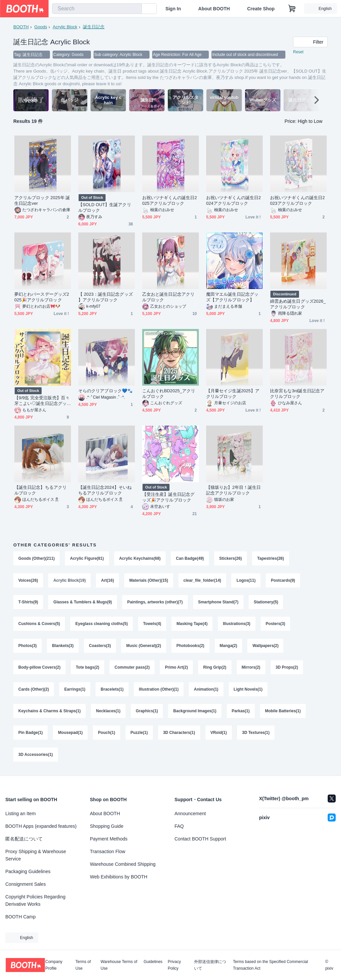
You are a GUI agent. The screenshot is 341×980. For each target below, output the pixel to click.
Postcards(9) (283, 580)
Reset (298, 52)
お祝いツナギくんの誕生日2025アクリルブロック (170, 200)
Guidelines (153, 962)
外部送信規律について (210, 965)
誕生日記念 (94, 27)
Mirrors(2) (251, 668)
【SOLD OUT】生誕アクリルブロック (105, 207)
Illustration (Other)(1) (159, 690)
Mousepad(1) (70, 734)
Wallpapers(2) (265, 646)
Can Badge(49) (190, 558)
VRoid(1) (219, 734)
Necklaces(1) (108, 712)
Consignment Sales (25, 884)
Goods (41, 27)
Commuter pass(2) (132, 668)
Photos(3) (27, 646)
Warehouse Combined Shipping (123, 864)
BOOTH (21, 27)
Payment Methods (109, 839)
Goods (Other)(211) (36, 558)
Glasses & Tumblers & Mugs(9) (83, 602)
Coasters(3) (100, 646)
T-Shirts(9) (28, 602)
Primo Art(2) (177, 668)
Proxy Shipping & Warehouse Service (36, 855)
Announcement (190, 814)
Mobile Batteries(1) (283, 712)
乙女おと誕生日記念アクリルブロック (168, 297)
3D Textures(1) (256, 734)
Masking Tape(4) (192, 624)
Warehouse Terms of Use (119, 965)
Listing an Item (20, 814)
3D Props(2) (287, 668)
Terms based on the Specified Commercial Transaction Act (270, 965)
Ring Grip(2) (215, 668)
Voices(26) (28, 580)
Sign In (173, 9)
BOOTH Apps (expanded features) (41, 826)
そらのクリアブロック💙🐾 (105, 391)
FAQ (179, 826)
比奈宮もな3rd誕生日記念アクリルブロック (297, 394)
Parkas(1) (241, 712)
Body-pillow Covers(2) (39, 668)
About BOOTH (214, 9)
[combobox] (97, 9)
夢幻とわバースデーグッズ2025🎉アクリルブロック (42, 297)
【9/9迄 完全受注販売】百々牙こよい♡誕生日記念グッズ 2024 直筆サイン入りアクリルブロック (42, 401)
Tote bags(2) (88, 668)
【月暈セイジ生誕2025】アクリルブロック (233, 394)
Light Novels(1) (248, 690)
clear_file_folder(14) (202, 580)
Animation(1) (206, 690)
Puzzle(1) (139, 734)
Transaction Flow (108, 851)
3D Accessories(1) (36, 756)
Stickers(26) (230, 558)
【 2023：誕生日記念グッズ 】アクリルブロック (106, 297)
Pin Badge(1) (30, 734)
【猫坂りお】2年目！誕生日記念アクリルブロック (233, 490)
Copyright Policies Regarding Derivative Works (35, 900)
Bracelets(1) (112, 690)
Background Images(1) (195, 712)
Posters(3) (276, 624)
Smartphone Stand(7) (218, 602)
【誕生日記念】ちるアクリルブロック (40, 490)
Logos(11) (246, 580)
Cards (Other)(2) (34, 690)
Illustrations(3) (237, 624)
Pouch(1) (106, 734)
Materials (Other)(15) (149, 580)
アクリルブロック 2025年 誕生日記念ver (42, 200)
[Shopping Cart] (292, 9)
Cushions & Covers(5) (39, 624)
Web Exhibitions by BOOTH (119, 877)
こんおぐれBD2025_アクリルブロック (169, 394)
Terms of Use (83, 965)
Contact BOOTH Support (200, 839)
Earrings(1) (75, 690)
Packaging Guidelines (28, 871)
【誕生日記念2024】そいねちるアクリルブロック (105, 490)
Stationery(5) (266, 602)
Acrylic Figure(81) (87, 558)
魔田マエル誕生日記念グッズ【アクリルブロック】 (232, 297)
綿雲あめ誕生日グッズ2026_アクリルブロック (298, 304)
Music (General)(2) (144, 646)
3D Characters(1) (179, 734)
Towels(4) (152, 624)
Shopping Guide (107, 826)
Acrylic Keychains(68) (140, 558)
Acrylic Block (65, 27)
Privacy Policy (174, 965)
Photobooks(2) (190, 646)
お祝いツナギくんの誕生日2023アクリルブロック (297, 200)
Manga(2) (229, 646)
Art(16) (108, 580)
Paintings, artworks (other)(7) (155, 602)
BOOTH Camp (20, 917)
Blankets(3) (63, 646)
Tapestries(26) (271, 558)
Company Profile (54, 965)
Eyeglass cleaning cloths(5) (101, 624)
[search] (135, 9)
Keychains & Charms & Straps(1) (49, 712)
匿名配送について (24, 839)
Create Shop (261, 9)
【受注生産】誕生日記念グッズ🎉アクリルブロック (168, 497)
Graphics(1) (147, 712)
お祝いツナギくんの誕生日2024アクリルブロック (233, 200)
